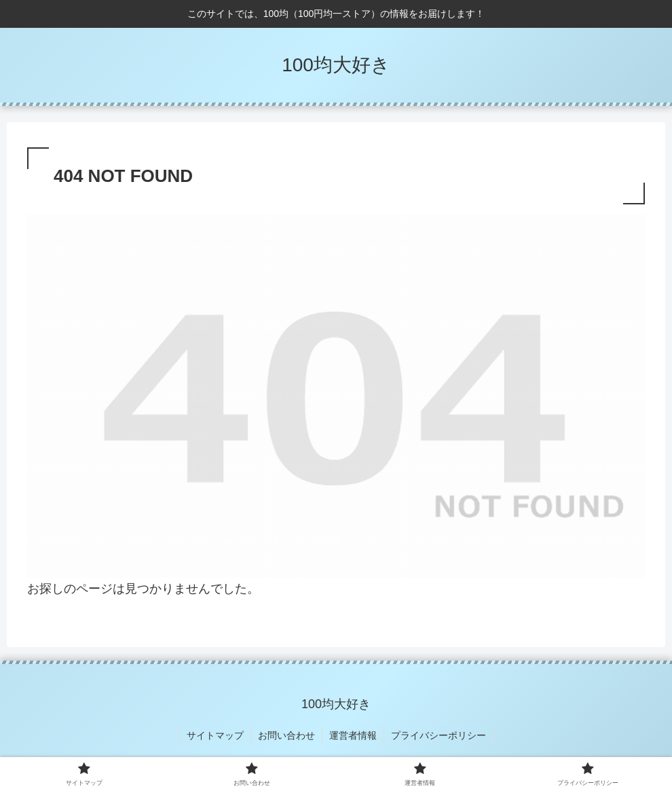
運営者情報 (353, 735)
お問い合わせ (286, 735)
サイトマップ (215, 735)
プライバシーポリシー (438, 735)
